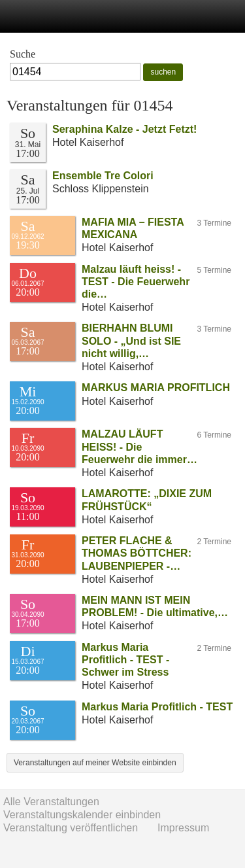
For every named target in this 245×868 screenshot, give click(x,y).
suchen (163, 72)
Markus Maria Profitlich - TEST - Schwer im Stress (125, 660)
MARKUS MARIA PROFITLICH (156, 388)
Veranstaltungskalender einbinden (82, 815)
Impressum (183, 828)
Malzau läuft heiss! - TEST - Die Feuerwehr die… (136, 282)
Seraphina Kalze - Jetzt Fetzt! (124, 129)
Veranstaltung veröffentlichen (71, 828)
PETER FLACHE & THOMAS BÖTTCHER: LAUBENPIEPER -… (137, 553)
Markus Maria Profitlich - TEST (157, 707)
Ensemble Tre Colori (103, 176)
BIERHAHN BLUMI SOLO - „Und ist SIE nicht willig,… (131, 340)
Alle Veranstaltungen (51, 802)
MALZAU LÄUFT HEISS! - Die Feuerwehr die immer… (139, 446)
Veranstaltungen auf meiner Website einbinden (95, 763)
